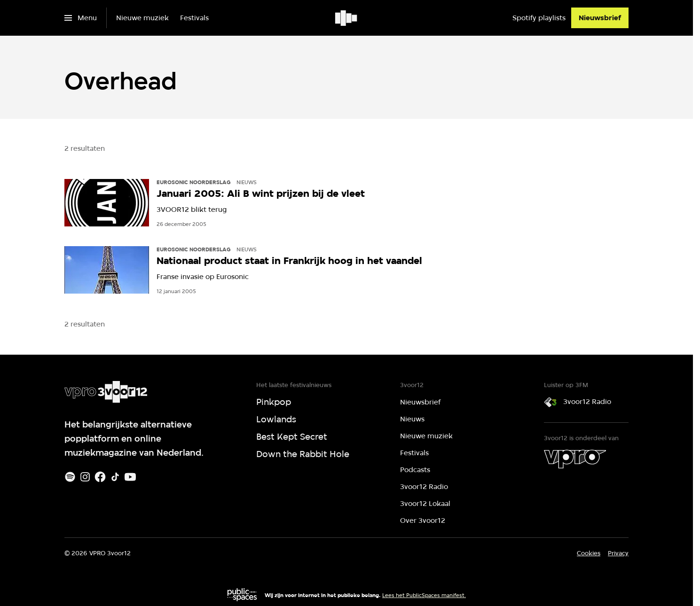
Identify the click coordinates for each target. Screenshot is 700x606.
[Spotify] (70, 477)
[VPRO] (575, 459)
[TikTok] (115, 477)
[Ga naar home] (347, 18)
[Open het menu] (81, 18)
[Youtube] (130, 477)
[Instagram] (85, 477)
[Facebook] (100, 477)
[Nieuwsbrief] (600, 18)
